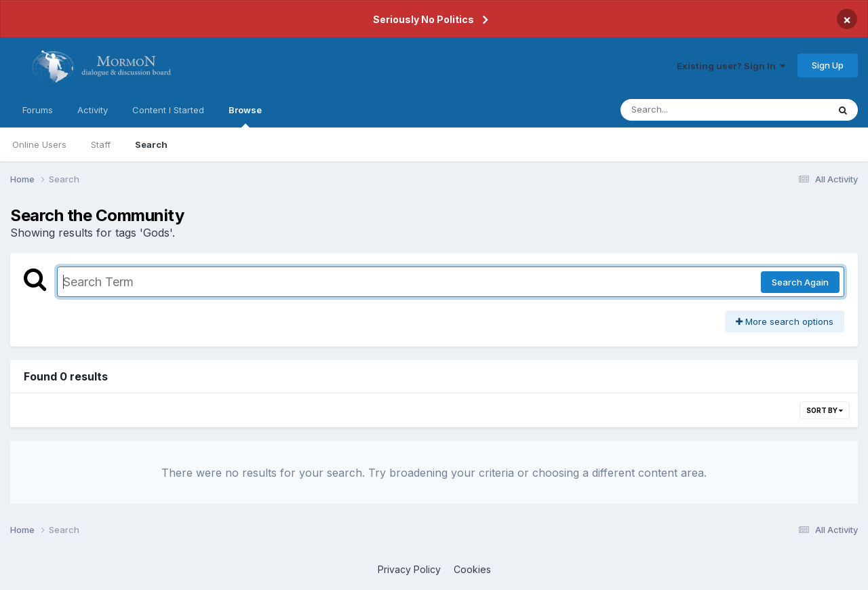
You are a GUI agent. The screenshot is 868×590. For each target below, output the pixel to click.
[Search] (687, 110)
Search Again (800, 282)
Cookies (472, 569)
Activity (93, 110)
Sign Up (828, 65)
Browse (245, 116)
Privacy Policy (409, 569)
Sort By (825, 410)
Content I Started (168, 110)
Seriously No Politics (423, 19)
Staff (101, 144)
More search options (785, 321)
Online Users (39, 144)
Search (151, 144)
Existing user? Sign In (731, 66)
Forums (38, 110)
